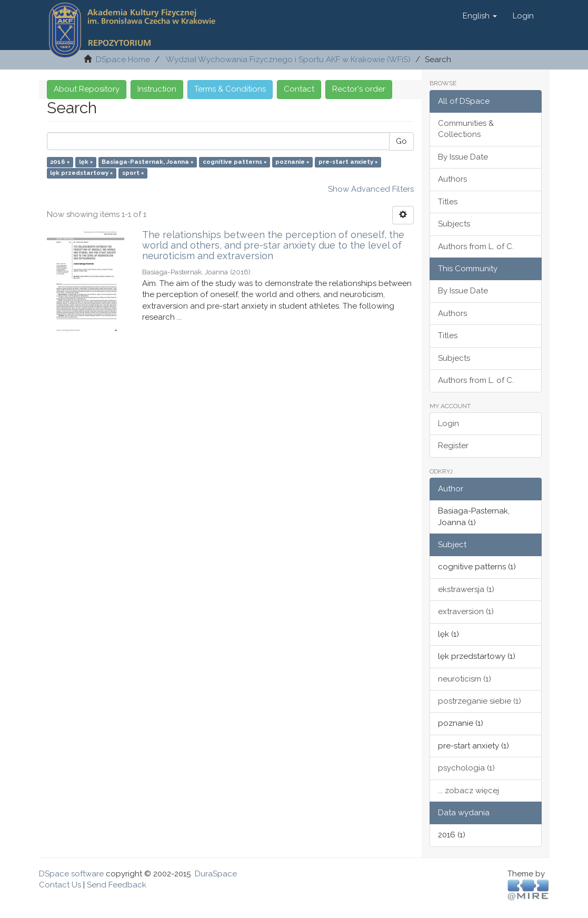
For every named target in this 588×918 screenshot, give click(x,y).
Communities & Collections (466, 129)
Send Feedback (117, 885)
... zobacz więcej (469, 791)
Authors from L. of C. (476, 246)
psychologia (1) (466, 768)
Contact (299, 89)
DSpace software (71, 874)
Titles (448, 202)
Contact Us (60, 885)
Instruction (157, 89)
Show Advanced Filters (371, 189)
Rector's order (359, 89)
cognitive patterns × (235, 162)
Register (453, 446)
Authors (452, 179)
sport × (133, 173)
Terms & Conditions (230, 89)
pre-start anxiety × (348, 162)
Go (401, 141)
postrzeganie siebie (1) (480, 701)
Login (449, 423)
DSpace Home (123, 60)
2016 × (60, 162)
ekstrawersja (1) (466, 589)
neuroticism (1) (465, 679)
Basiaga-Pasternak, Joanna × (147, 162)
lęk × (86, 162)
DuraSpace (216, 874)
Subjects (454, 224)
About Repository (87, 89)
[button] (480, 16)
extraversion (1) (466, 611)
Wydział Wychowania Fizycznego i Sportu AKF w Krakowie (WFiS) (288, 60)
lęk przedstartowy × (81, 173)
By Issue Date (463, 157)
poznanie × (292, 162)
